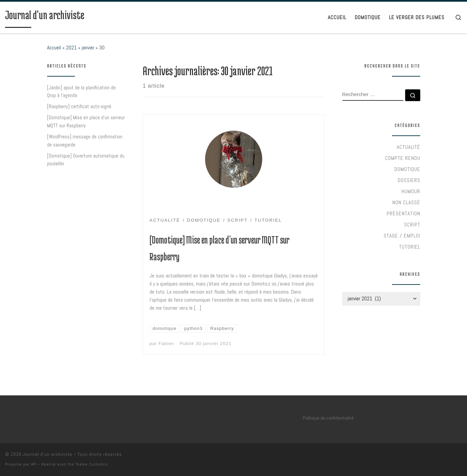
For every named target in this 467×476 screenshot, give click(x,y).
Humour (411, 191)
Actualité (408, 147)
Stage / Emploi (402, 236)
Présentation (403, 213)
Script (412, 225)
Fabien (166, 343)
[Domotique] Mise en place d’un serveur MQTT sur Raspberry (86, 121)
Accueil (54, 48)
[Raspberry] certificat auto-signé (79, 106)
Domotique (407, 169)
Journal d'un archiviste (48, 454)
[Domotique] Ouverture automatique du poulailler (86, 160)
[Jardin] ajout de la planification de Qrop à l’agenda (81, 92)
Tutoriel (410, 247)
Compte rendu (403, 158)
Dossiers (409, 180)
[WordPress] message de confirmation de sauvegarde (85, 141)
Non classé (406, 202)
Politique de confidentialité (328, 418)
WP (34, 464)
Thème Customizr (92, 464)
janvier (88, 48)
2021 (71, 48)
